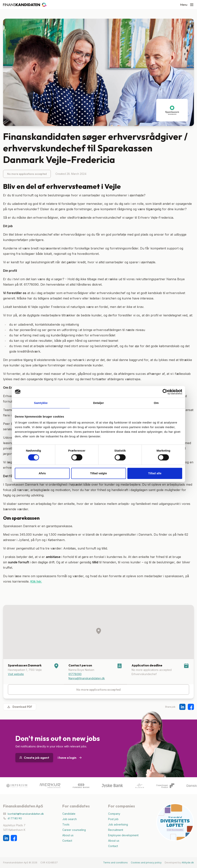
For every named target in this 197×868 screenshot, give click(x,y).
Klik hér (36, 581)
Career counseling (74, 830)
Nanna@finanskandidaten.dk (87, 678)
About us (68, 835)
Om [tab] (156, 403)
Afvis (42, 473)
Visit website (16, 674)
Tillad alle (155, 473)
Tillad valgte (98, 473)
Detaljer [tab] (98, 403)
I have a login (70, 758)
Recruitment (116, 830)
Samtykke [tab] (41, 403)
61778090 (75, 674)
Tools (66, 824)
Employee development (123, 835)
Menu (187, 5)
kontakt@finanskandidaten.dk (26, 814)
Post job (113, 819)
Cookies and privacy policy (146, 863)
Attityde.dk (188, 863)
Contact (67, 841)
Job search (70, 819)
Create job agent (34, 758)
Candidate (69, 814)
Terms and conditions (115, 863)
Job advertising (118, 824)
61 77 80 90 (15, 818)
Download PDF (20, 707)
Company (114, 814)
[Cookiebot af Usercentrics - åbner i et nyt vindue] (165, 392)
